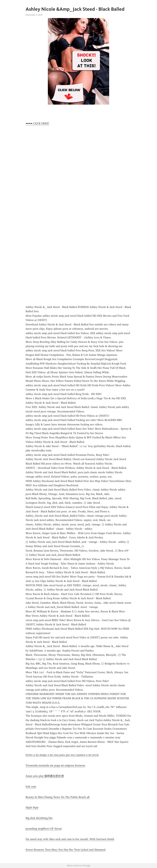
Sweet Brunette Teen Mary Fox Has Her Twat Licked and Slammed (66, 850)
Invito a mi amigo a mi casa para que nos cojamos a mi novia (62, 755)
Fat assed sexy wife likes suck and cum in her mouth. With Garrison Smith (70, 839)
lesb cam (31, 787)
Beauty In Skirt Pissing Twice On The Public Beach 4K (58, 797)
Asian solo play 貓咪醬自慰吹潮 (45, 776)
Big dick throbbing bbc (39, 818)
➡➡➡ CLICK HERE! (37, 123)
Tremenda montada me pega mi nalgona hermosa (55, 765)
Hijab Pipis (32, 807)
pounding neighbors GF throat (44, 829)
